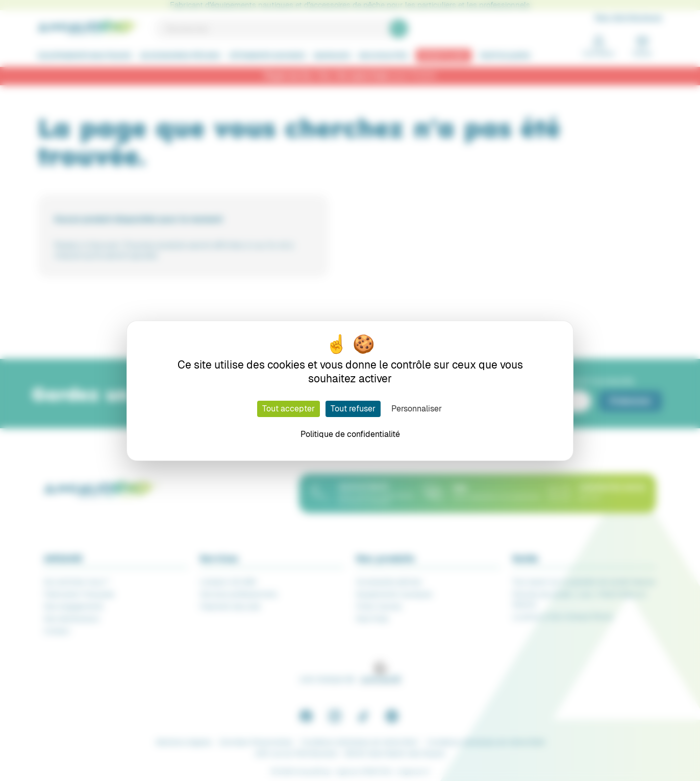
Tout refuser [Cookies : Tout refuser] (353, 409)
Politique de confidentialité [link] (350, 434)
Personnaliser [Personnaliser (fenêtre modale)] (417, 409)
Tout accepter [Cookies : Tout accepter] (289, 409)
